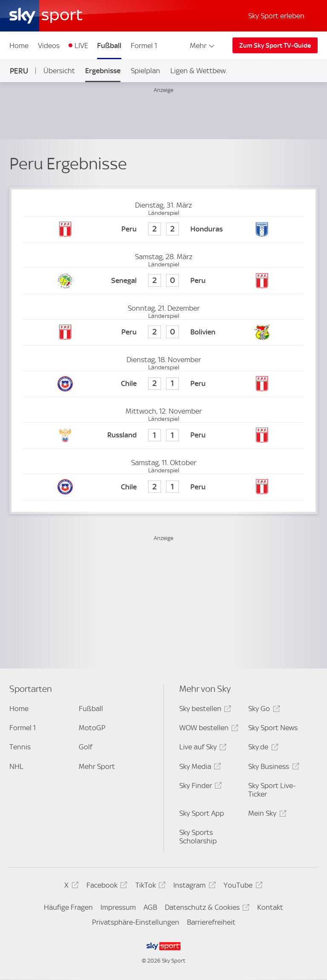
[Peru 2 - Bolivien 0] (163, 333)
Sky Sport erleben (276, 16)
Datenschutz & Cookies (206, 909)
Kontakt (270, 907)
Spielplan (145, 71)
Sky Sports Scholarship (198, 837)
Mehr (203, 46)
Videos (49, 46)
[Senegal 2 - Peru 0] (163, 281)
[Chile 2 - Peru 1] (163, 384)
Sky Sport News (273, 728)
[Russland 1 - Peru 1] (163, 436)
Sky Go (263, 710)
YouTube (242, 887)
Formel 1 (144, 46)
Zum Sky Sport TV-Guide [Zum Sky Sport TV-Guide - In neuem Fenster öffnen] (275, 46)
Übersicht (59, 71)
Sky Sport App (202, 813)
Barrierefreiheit (211, 922)
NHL (16, 766)
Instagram (193, 887)
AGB (150, 907)
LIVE (81, 46)
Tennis (20, 747)
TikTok (149, 887)
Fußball (109, 46)
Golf (86, 747)
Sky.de (262, 748)
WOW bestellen (208, 729)
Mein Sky (266, 815)
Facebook (106, 887)
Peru (19, 71)
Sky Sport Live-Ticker (272, 790)
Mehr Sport (97, 766)
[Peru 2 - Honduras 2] (163, 230)
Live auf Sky (202, 748)
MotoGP (92, 728)
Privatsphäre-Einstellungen (136, 922)
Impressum (118, 907)
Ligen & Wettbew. (199, 71)
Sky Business (272, 768)
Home (19, 46)
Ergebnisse (103, 71)
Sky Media (199, 768)
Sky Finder (199, 787)
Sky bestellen (204, 710)
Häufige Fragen (68, 907)
